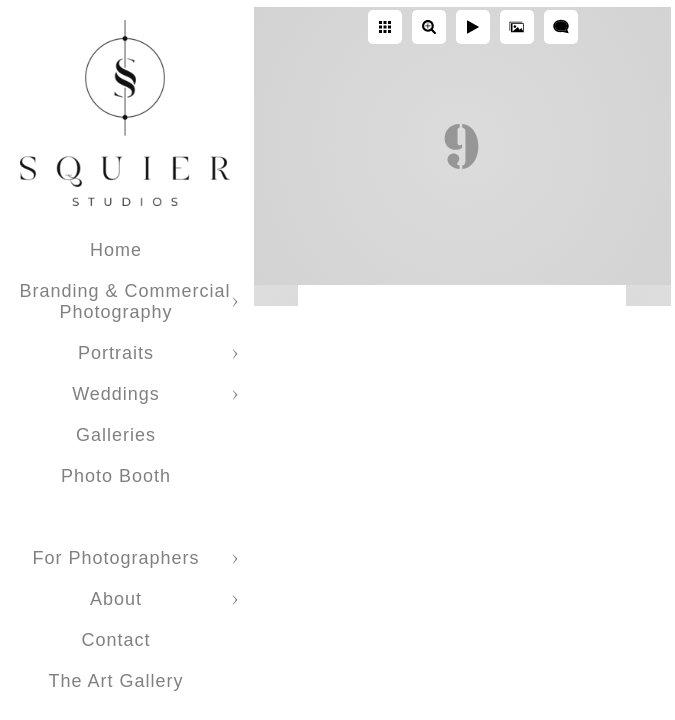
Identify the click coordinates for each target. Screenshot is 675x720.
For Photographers (115, 558)
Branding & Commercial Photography (124, 301)
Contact (115, 640)
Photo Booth (116, 476)
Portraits (116, 353)
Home (116, 250)
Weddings (116, 394)
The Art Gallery (115, 681)
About (116, 599)
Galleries (116, 435)
